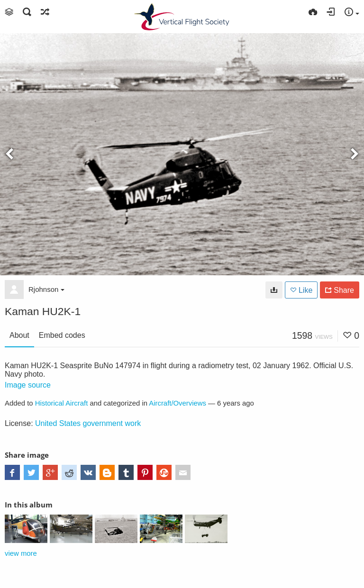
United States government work (88, 423)
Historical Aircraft (62, 403)
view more (21, 553)
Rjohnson (46, 289)
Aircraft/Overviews (177, 403)
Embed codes (62, 335)
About (19, 335)
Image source (28, 385)
